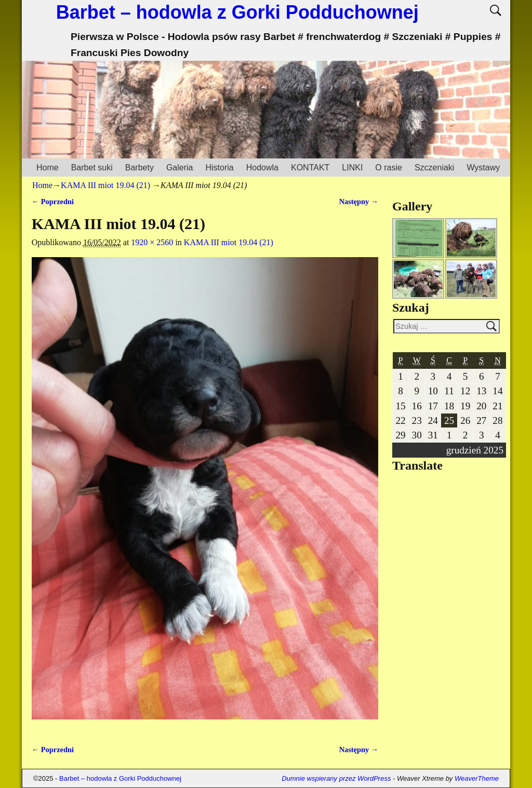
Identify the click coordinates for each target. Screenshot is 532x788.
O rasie (389, 168)
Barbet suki (92, 168)
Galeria (180, 168)
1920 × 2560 (152, 242)
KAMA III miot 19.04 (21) (105, 185)
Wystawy (483, 168)
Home (48, 168)
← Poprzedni (53, 202)
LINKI (352, 168)
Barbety (139, 168)
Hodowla (262, 168)
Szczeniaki (434, 168)
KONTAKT (310, 168)
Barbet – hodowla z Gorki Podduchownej (237, 12)
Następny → (359, 202)
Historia (219, 168)
